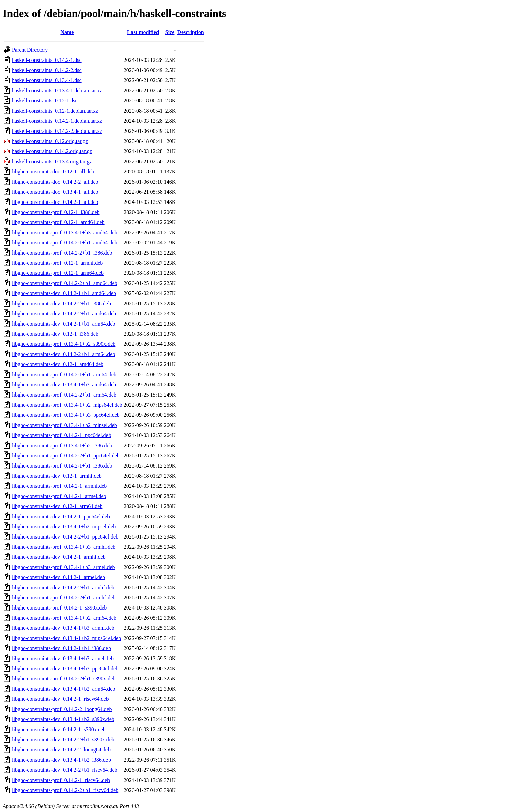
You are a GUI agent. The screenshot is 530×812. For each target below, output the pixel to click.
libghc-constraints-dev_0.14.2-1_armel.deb (58, 577)
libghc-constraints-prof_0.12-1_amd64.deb (58, 222)
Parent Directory (30, 50)
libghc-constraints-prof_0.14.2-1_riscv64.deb (61, 780)
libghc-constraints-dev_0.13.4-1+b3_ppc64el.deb (65, 668)
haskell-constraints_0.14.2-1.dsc (47, 60)
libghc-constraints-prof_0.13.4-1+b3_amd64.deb (65, 232)
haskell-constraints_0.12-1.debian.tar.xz (55, 111)
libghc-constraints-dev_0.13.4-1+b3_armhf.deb (63, 628)
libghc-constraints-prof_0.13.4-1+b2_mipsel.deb (64, 425)
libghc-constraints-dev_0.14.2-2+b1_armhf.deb (63, 587)
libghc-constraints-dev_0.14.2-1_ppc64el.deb (61, 516)
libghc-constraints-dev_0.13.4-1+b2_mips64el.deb (66, 638)
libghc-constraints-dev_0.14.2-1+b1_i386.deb (61, 648)
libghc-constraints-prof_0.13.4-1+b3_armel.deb (63, 567)
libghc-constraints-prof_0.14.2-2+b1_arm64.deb (64, 395)
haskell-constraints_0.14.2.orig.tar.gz (52, 151)
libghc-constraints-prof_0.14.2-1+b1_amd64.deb (65, 243)
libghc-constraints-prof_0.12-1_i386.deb (56, 212)
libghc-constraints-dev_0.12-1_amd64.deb (58, 364)
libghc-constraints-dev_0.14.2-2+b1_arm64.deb (63, 354)
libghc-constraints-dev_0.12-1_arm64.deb (57, 506)
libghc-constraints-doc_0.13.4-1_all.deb (55, 192)
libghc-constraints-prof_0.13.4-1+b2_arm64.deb (64, 618)
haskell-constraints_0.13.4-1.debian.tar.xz (57, 90)
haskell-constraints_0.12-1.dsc (45, 101)
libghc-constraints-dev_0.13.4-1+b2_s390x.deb (63, 719)
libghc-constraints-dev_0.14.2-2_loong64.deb (61, 750)
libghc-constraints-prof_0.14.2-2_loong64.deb (62, 709)
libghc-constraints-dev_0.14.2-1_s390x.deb (59, 729)
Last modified (143, 32)
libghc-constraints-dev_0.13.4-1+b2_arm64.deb (63, 689)
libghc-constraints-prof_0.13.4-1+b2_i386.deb (62, 445)
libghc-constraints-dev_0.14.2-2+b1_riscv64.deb (65, 770)
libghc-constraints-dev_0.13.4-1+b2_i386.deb (61, 760)
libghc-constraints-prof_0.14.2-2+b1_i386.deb (62, 253)
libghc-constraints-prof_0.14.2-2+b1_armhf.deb (64, 598)
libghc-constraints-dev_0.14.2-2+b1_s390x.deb (63, 739)
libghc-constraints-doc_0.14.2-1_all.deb (55, 202)
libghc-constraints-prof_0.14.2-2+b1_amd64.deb (65, 283)
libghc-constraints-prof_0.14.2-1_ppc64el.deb (62, 435)
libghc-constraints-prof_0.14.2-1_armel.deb (59, 496)
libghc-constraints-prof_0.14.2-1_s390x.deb (59, 608)
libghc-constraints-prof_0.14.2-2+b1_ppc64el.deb (66, 456)
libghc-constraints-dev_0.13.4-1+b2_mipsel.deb (64, 527)
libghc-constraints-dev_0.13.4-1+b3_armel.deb (63, 658)
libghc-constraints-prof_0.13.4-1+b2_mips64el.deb (67, 405)
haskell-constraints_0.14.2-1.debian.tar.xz (57, 121)
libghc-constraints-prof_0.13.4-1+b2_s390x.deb (64, 344)
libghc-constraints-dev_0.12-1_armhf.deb (57, 476)
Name (67, 32)
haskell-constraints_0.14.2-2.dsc (47, 70)
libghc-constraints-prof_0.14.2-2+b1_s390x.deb (64, 679)
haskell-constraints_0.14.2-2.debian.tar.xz (57, 131)
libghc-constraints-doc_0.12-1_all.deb (53, 172)
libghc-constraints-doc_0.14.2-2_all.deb (55, 182)
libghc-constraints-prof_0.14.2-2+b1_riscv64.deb (65, 790)
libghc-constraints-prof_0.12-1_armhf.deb (57, 263)
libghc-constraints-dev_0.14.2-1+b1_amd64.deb (64, 293)
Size (170, 32)
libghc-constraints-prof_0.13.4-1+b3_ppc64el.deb (66, 415)
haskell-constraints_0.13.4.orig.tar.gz (52, 161)
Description (190, 32)
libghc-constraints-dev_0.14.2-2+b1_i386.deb (61, 303)
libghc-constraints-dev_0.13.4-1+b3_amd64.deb (64, 385)
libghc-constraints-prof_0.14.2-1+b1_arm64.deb (64, 374)
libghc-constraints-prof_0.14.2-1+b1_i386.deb (62, 466)
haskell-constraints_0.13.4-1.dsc (47, 80)
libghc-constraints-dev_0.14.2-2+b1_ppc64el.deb (65, 537)
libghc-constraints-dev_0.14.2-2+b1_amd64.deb (64, 314)
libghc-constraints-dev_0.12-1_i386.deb (55, 334)
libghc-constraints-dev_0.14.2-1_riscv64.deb (60, 699)
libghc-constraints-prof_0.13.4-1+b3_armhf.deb (64, 547)
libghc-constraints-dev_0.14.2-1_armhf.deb (59, 557)
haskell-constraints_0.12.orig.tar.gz (50, 141)
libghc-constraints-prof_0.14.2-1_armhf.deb (59, 486)
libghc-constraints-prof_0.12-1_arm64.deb (58, 273)
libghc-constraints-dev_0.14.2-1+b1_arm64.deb (63, 324)
